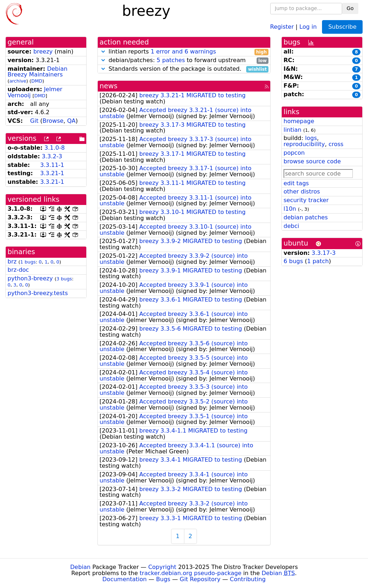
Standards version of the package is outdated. (184, 69)
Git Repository (200, 579)
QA (72, 121)
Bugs (163, 579)
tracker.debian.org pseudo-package (191, 573)
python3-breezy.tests (38, 293)
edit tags (296, 183)
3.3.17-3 (324, 253)
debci (291, 226)
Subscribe (342, 27)
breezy (43, 52)
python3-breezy (30, 278)
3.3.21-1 (52, 173)
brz (12, 262)
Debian (80, 567)
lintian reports (184, 52)
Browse (53, 121)
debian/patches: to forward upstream (184, 60)
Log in (308, 26)
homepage (299, 121)
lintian (293, 130)
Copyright (162, 567)
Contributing (248, 579)
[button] (103, 52)
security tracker (306, 200)
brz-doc (18, 270)
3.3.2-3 (52, 156)
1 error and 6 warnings (183, 52)
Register (282, 26)
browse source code (312, 161)
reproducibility (304, 144)
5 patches (171, 60)
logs (311, 138)
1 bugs (28, 262)
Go (350, 8)
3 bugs (64, 279)
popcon (294, 153)
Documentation (125, 579)
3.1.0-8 (55, 148)
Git (34, 121)
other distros (302, 192)
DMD (37, 81)
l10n (290, 209)
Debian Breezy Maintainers (38, 72)
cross (336, 144)
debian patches (306, 217)
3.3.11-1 (52, 165)
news (109, 86)
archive (18, 81)
